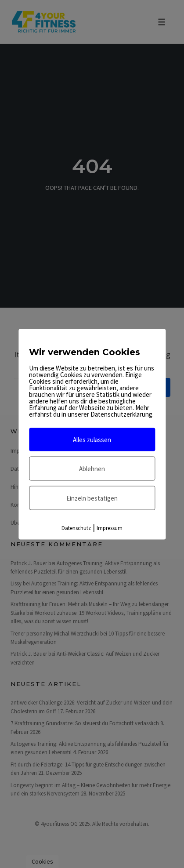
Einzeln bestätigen (92, 498)
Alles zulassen (92, 439)
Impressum (110, 528)
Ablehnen (92, 468)
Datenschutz (76, 528)
